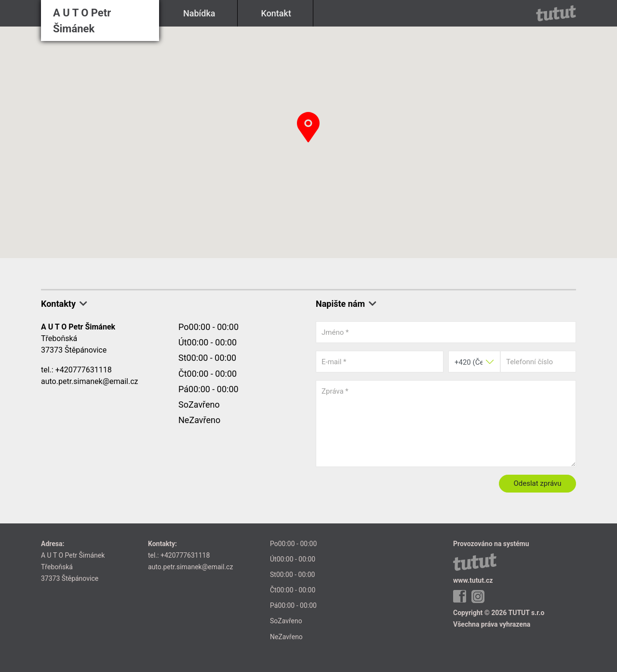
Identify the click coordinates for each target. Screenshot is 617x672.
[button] (308, 127)
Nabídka (199, 13)
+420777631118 (84, 370)
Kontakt (276, 13)
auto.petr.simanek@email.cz (90, 381)
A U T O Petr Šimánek (82, 21)
